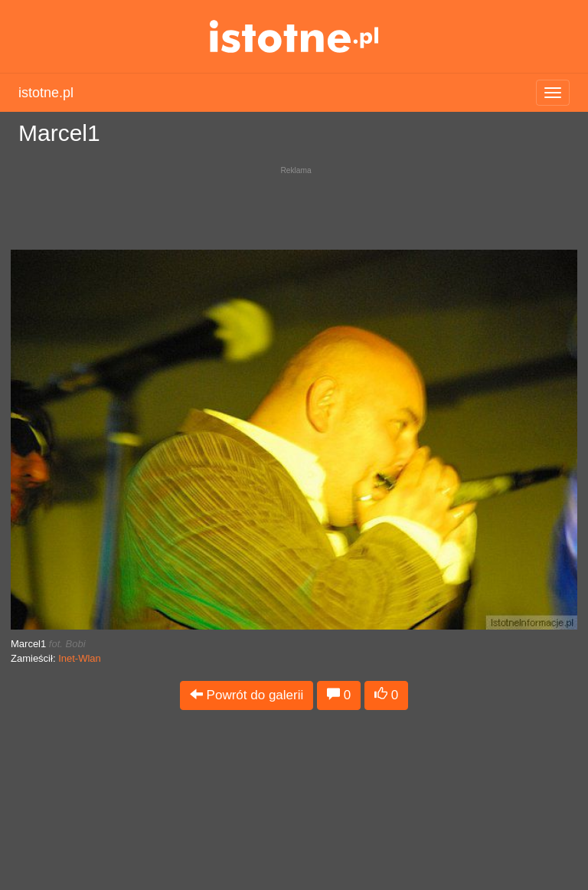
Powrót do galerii (247, 695)
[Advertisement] (294, 204)
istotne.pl (294, 36)
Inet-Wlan (80, 658)
